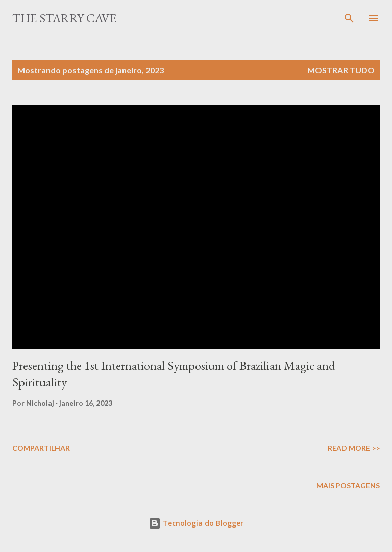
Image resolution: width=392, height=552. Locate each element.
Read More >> (354, 448)
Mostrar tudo (341, 70)
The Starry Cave (64, 18)
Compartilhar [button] (41, 448)
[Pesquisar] (349, 18)
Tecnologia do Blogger (196, 523)
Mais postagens (348, 485)
